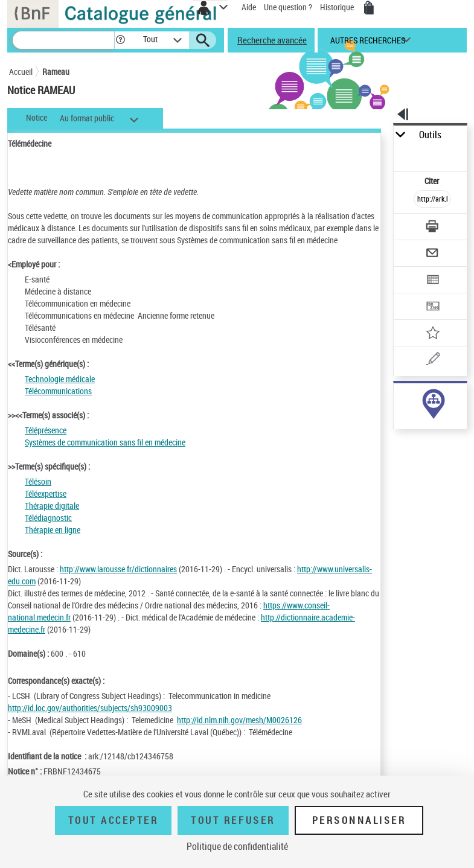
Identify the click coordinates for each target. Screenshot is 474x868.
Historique (338, 7)
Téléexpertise (46, 493)
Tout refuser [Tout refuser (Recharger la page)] (233, 820)
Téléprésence (46, 430)
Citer (433, 181)
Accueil (21, 72)
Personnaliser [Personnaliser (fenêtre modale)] (359, 820)
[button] (120, 40)
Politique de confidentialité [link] (237, 846)
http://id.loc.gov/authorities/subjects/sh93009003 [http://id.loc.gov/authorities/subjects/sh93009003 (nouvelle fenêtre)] (90, 708)
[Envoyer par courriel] (432, 254)
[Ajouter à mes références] (432, 334)
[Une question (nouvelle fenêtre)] (432, 361)
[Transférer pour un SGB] (432, 308)
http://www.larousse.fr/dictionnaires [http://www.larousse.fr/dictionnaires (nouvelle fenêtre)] (118, 569)
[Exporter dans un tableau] (432, 281)
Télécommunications (58, 391)
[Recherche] (63, 40)
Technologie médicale (60, 379)
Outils (430, 135)
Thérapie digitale (52, 506)
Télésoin (38, 481)
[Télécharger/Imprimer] (432, 228)
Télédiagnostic (48, 518)
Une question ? (288, 7)
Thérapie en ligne (53, 530)
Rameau (56, 72)
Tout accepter (114, 820)
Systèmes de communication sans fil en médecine (105, 442)
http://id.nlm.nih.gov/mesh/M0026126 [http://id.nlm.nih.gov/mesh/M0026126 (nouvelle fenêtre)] (239, 720)
